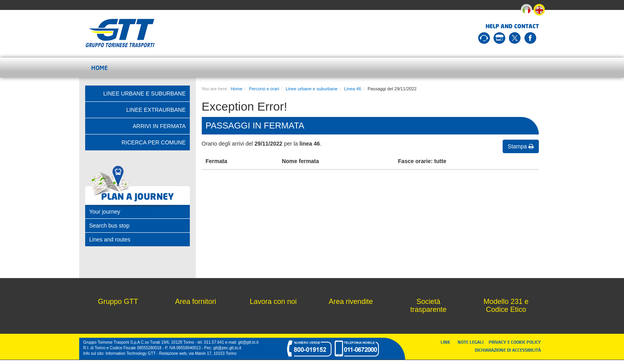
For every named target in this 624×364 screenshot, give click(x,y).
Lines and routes (110, 239)
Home (99, 68)
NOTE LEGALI (472, 342)
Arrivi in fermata (159, 126)
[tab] (137, 212)
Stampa (521, 146)
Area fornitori (196, 302)
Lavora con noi (273, 302)
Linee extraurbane (156, 110)
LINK (448, 342)
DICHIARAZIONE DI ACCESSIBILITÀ (508, 350)
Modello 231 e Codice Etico (506, 306)
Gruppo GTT (118, 302)
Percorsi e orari (264, 89)
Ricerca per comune (153, 142)
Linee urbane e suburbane (312, 89)
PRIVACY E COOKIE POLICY (515, 342)
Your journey (105, 212)
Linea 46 (352, 89)
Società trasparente (428, 306)
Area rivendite (351, 302)
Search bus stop (109, 226)
